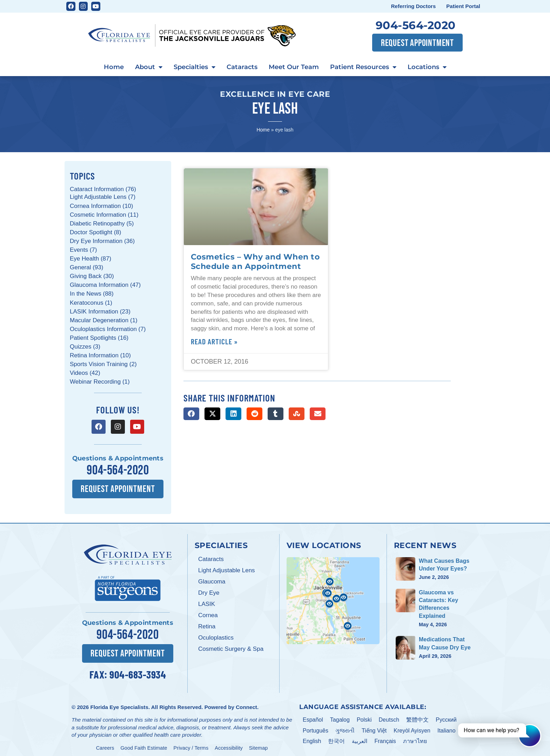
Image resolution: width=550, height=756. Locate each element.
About (149, 67)
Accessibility (229, 744)
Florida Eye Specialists (119, 704)
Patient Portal (463, 6)
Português (316, 727)
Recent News (425, 544)
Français (385, 738)
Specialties (194, 67)
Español (313, 716)
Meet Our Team (294, 67)
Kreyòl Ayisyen (412, 727)
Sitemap (259, 744)
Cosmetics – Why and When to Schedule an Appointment (255, 261)
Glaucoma (212, 580)
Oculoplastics (216, 636)
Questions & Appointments (118, 458)
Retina (207, 625)
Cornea (208, 613)
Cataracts (242, 67)
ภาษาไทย (415, 738)
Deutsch (389, 716)
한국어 (336, 738)
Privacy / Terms (191, 744)
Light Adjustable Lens (227, 569)
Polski (364, 716)
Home (114, 67)
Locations (427, 67)
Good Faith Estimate (144, 744)
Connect (246, 704)
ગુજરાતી (345, 727)
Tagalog (340, 716)
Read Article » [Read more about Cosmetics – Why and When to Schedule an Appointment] (214, 341)
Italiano (447, 727)
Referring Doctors (414, 6)
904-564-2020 (416, 25)
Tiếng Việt (374, 727)
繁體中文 (417, 716)
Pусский (446, 716)
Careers (105, 744)
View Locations (324, 544)
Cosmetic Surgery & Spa (231, 647)
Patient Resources (363, 67)
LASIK (207, 602)
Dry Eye (209, 591)
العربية (360, 738)
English (312, 738)
